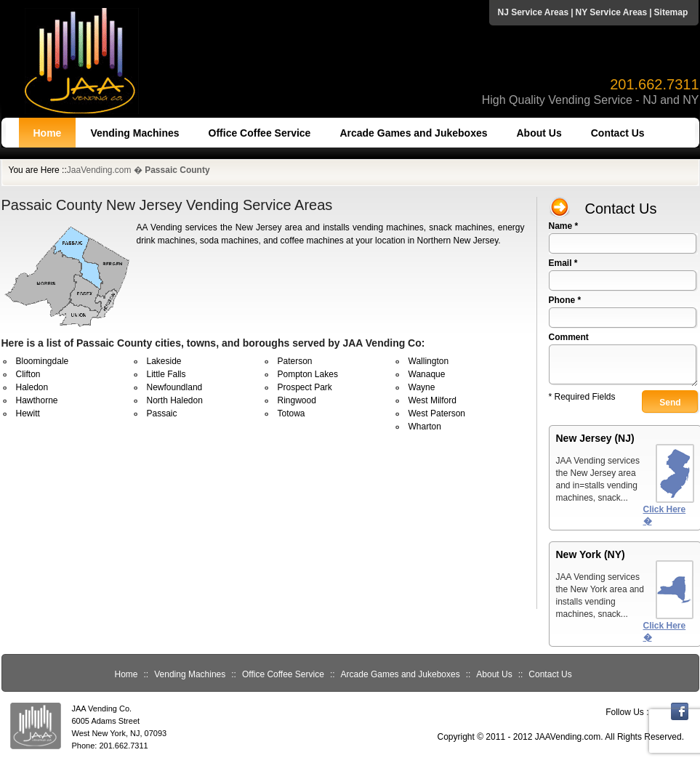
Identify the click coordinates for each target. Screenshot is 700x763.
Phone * (565, 300)
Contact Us (618, 133)
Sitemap (671, 12)
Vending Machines (134, 133)
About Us (539, 133)
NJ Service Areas (534, 12)
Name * (564, 226)
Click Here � (665, 515)
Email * (563, 263)
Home (48, 133)
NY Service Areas (611, 12)
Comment (569, 337)
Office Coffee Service (260, 133)
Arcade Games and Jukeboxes (413, 133)
